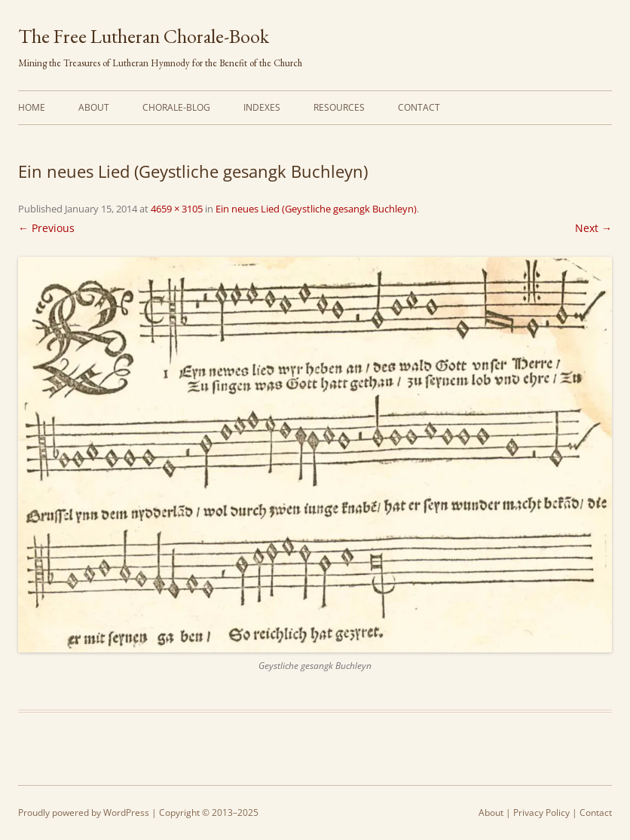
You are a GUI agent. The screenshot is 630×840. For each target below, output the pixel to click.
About (94, 107)
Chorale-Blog (176, 107)
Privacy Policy (541, 813)
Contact (419, 107)
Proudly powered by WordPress (84, 813)
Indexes (262, 107)
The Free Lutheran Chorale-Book (144, 36)
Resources (339, 107)
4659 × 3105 (177, 209)
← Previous (46, 228)
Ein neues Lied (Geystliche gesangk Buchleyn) (316, 209)
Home (32, 107)
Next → (593, 228)
